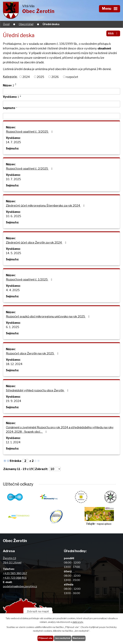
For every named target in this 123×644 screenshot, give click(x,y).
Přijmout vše (45, 638)
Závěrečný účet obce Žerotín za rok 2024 (37, 243)
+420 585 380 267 (15, 573)
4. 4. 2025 (13, 290)
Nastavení (79, 638)
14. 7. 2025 (13, 142)
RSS (113, 33)
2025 (41, 77)
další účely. (78, 622)
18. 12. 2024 (14, 364)
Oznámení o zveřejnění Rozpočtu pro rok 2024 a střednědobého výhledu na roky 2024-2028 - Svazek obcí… (60, 430)
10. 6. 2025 (14, 216)
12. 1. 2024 (13, 442)
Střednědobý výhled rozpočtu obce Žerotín (38, 390)
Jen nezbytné (63, 638)
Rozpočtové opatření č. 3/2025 (30, 132)
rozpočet (72, 77)
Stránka (15, 461)
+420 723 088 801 (15, 578)
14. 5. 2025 (14, 253)
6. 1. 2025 (13, 327)
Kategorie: (10, 77)
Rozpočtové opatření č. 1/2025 (30, 280)
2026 (55, 77)
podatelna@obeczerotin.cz (20, 586)
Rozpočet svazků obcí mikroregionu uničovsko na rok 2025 (48, 316)
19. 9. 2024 (14, 401)
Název (8, 85)
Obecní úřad (26, 24)
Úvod (6, 24)
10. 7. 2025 (13, 179)
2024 (26, 77)
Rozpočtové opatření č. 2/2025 (30, 169)
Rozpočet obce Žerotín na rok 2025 (33, 353)
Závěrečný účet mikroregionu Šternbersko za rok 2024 (46, 206)
